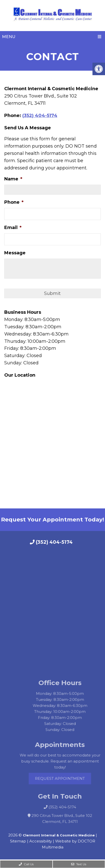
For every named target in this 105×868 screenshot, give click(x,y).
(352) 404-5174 (40, 116)
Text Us (79, 864)
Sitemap (18, 841)
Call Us (26, 864)
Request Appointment (65, 778)
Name (13, 179)
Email (13, 228)
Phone (14, 202)
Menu (9, 37)
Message (15, 253)
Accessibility (41, 841)
